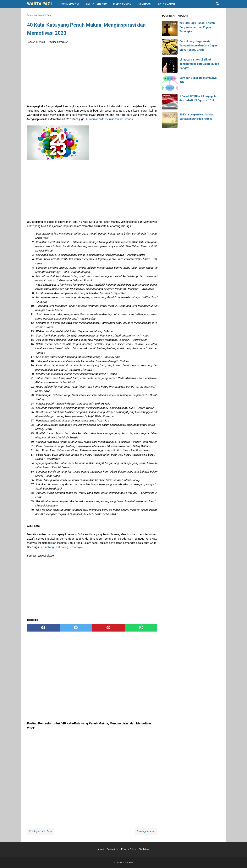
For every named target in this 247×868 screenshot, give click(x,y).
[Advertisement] (92, 75)
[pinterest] (109, 628)
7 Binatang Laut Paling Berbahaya (61, 547)
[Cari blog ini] (218, 4)
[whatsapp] (141, 628)
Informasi (145, 4)
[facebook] (43, 628)
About (101, 849)
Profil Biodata (69, 4)
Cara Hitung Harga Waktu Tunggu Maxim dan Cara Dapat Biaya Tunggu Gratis (198, 45)
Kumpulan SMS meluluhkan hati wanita (110, 119)
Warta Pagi (39, 4)
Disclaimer (144, 849)
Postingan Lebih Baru (41, 831)
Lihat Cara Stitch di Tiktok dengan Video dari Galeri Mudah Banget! (199, 64)
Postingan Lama (146, 831)
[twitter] (76, 628)
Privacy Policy (129, 849)
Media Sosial (122, 4)
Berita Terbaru (96, 4)
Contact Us (113, 849)
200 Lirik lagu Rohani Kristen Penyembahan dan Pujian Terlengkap (197, 27)
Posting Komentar (58, 42)
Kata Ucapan (167, 4)
